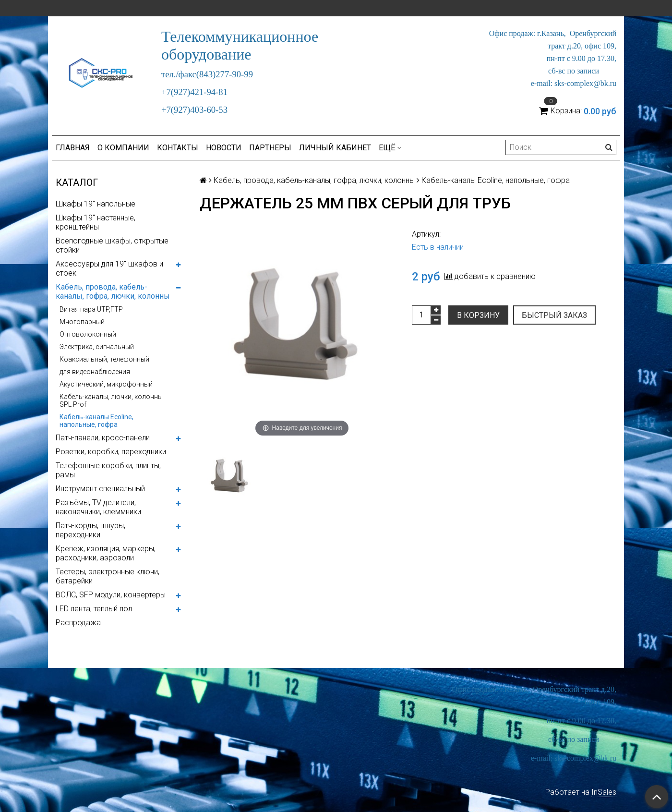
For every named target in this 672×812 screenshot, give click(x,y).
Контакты (178, 148)
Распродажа (78, 623)
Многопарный (82, 322)
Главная (73, 148)
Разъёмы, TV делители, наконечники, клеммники (98, 507)
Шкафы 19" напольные (96, 204)
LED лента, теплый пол (94, 609)
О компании (123, 148)
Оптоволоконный (88, 334)
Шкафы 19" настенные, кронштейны (96, 222)
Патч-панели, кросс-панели (103, 438)
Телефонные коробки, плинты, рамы (108, 470)
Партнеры (270, 148)
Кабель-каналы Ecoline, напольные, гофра (96, 421)
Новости (224, 148)
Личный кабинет (335, 148)
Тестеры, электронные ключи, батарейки (108, 576)
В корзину (478, 315)
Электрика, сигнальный (97, 347)
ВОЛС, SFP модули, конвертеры (111, 595)
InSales (604, 792)
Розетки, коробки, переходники (111, 452)
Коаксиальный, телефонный (104, 359)
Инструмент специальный (100, 489)
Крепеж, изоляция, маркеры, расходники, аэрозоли (106, 553)
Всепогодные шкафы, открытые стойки (112, 245)
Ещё (390, 148)
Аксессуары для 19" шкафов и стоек (109, 268)
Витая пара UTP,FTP (91, 309)
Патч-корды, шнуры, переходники (90, 530)
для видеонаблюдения (95, 372)
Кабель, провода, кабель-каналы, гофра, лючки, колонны (113, 291)
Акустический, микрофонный (106, 384)
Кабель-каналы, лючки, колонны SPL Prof (111, 400)
